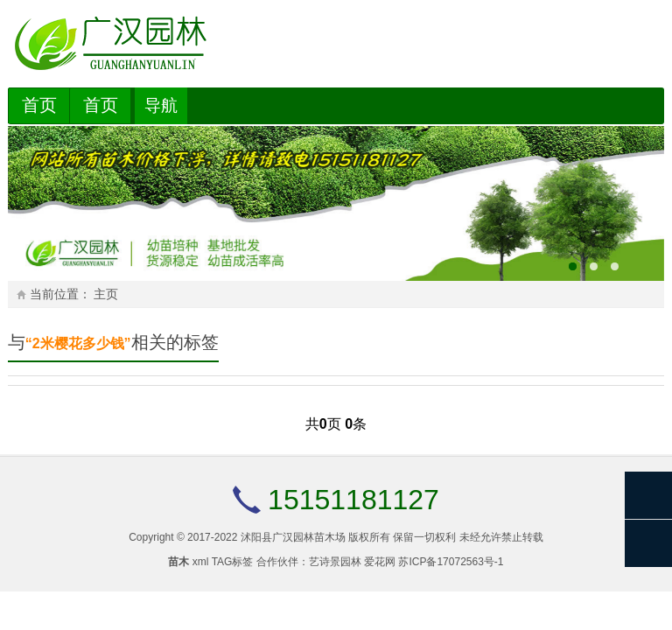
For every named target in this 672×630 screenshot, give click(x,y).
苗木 (178, 562)
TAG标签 (233, 562)
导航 (161, 105)
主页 (106, 294)
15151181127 (353, 500)
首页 (39, 105)
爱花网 (380, 562)
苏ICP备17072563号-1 (451, 562)
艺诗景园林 (335, 562)
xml (201, 562)
